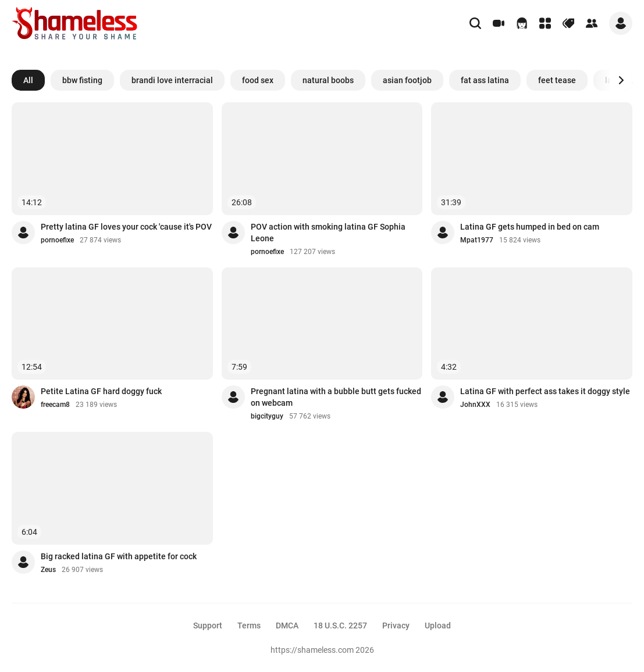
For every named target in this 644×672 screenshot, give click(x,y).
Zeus (48, 570)
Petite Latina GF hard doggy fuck (101, 391)
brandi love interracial (172, 80)
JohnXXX (475, 405)
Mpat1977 (477, 240)
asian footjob (407, 80)
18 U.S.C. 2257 (340, 625)
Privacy (396, 625)
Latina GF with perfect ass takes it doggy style (545, 391)
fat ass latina (485, 80)
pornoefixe (57, 240)
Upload (438, 625)
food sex (258, 80)
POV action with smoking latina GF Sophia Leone (328, 233)
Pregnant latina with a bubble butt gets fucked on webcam (336, 397)
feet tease (557, 80)
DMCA (287, 625)
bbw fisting (82, 80)
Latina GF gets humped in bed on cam (530, 227)
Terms (249, 625)
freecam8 (55, 405)
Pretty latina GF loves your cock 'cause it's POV (126, 227)
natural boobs (328, 80)
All (28, 80)
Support (208, 625)
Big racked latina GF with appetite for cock (119, 556)
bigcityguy (267, 416)
